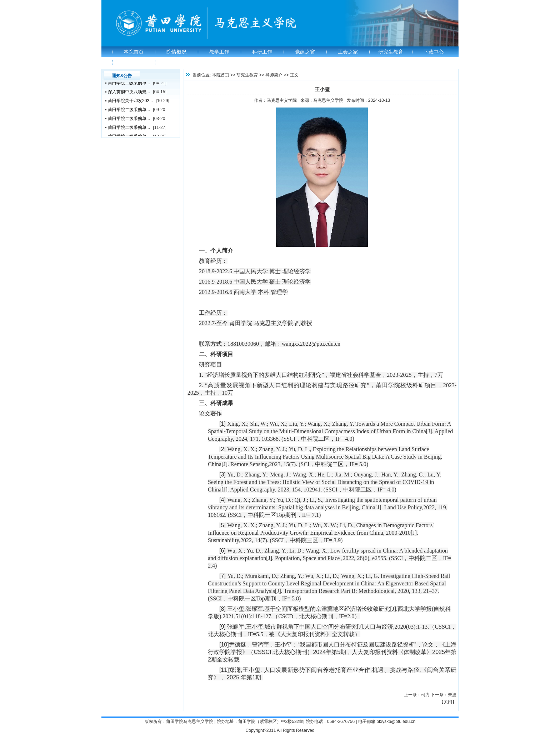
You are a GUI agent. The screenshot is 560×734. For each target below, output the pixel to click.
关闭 (448, 702)
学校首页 (134, 63)
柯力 (425, 695)
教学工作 (219, 52)
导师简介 (274, 75)
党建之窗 (305, 52)
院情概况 (176, 52)
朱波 (452, 695)
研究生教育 (391, 52)
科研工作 (262, 52)
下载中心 (434, 52)
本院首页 (134, 52)
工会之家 (348, 52)
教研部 (176, 63)
